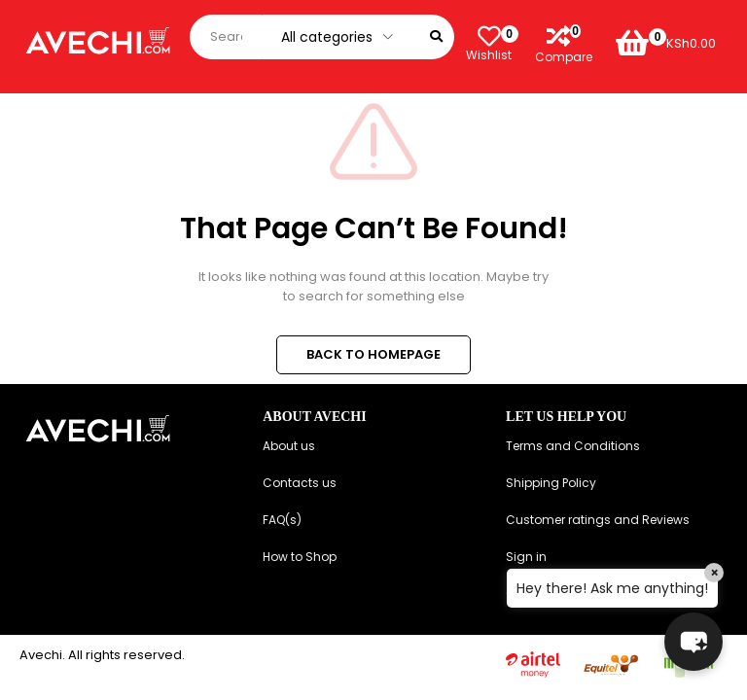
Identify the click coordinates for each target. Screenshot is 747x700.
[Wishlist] (489, 37)
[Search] (436, 37)
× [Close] (714, 573)
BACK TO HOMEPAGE (373, 354)
